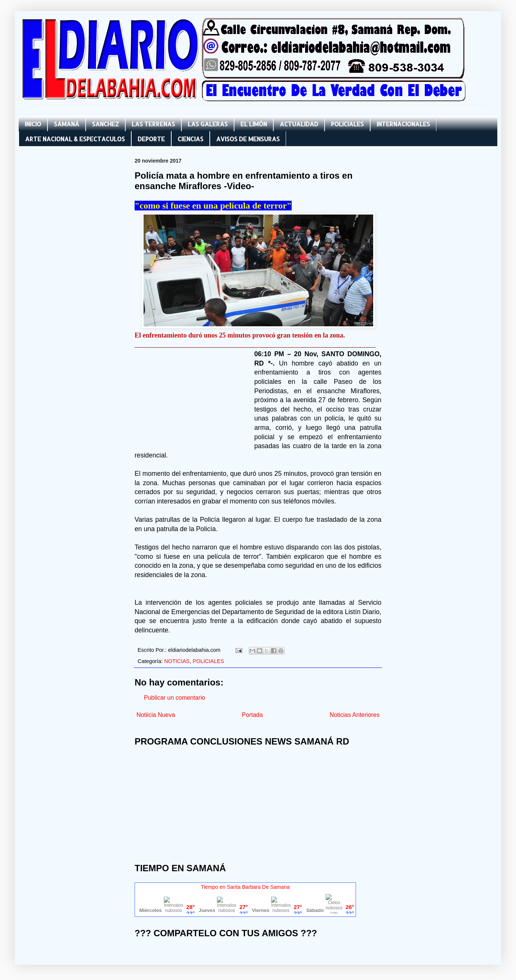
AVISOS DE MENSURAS (248, 139)
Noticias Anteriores (355, 715)
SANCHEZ (105, 124)
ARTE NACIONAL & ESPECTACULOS (75, 139)
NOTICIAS (177, 661)
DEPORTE (151, 139)
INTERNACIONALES (403, 124)
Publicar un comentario (175, 698)
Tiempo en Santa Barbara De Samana (245, 887)
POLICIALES (347, 124)
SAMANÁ (67, 124)
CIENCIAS (191, 139)
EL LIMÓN (254, 124)
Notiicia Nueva (156, 715)
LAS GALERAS (208, 124)
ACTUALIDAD (299, 124)
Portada (252, 715)
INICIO (33, 124)
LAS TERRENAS (153, 124)
